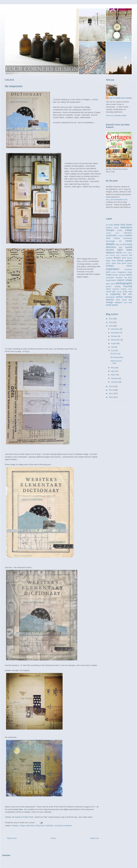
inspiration (50, 826)
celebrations (126, 227)
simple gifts (111, 292)
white (125, 302)
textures (110, 300)
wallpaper (118, 302)
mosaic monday (119, 275)
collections (128, 233)
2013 (111, 386)
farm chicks (128, 253)
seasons (116, 289)
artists (117, 225)
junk (108, 272)
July (113, 347)
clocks (120, 230)
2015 (111, 322)
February (115, 378)
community (111, 235)
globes (108, 263)
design (129, 241)
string (125, 292)
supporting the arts (121, 294)
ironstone (128, 269)
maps (130, 272)
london (114, 272)
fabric (120, 250)
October (115, 336)
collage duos (112, 233)
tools (118, 300)
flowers (117, 258)
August (114, 343)
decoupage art (114, 241)
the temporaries (117, 357)
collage (22, 826)
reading (117, 286)
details (110, 244)
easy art (119, 244)
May (113, 368)
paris (113, 284)
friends (120, 261)
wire (130, 302)
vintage (109, 302)
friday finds (40, 826)
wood (109, 305)
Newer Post (12, 838)
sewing (124, 289)
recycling (58, 826)
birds (123, 225)
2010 (111, 397)
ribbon (108, 289)
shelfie (130, 289)
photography (124, 283)
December (116, 329)
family (119, 252)
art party (109, 225)
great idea (116, 263)
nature (129, 275)
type (130, 300)
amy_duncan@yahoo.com (117, 199)
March (114, 375)
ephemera (30, 826)
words (115, 305)
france (130, 258)
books (129, 225)
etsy (121, 247)
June (113, 350)
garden (129, 261)
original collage (125, 280)
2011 (111, 393)
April (113, 371)
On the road (115, 354)
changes (15, 826)
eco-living (127, 244)
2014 (111, 326)
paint (108, 284)
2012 (111, 390)
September (116, 340)
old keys (128, 278)
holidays (110, 266)
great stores (127, 263)
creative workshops (123, 238)
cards (116, 228)
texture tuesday (124, 297)
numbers (119, 278)
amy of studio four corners (120, 98)
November (116, 333)
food (124, 258)
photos (109, 286)
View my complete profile (116, 115)
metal (109, 275)
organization (111, 280)
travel (124, 300)
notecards (110, 278)
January (115, 382)
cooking (120, 236)
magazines (122, 272)
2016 (111, 319)
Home (53, 838)
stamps (119, 292)
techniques (67, 826)
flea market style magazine (117, 255)
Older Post (95, 838)
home (129, 266)
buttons (109, 228)
